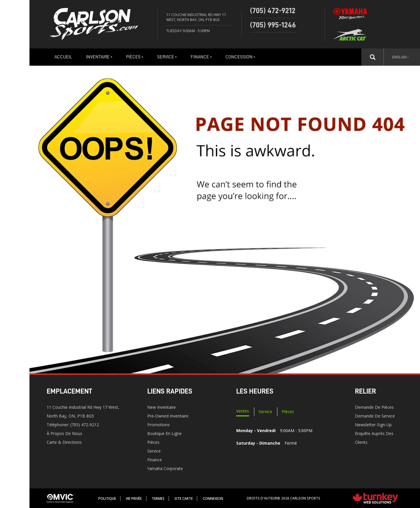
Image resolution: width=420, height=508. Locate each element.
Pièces (153, 442)
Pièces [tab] (288, 412)
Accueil (63, 57)
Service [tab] (265, 412)
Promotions (159, 425)
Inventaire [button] (99, 57)
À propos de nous (64, 433)
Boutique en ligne (164, 433)
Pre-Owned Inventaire (168, 416)
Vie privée (134, 499)
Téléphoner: (73, 425)
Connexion (213, 499)
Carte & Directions (64, 442)
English (400, 57)
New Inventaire (162, 407)
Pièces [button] (135, 57)
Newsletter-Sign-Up (373, 425)
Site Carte (184, 499)
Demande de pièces (374, 407)
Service (154, 451)
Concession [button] (240, 57)
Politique (107, 499)
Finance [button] (201, 57)
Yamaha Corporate (165, 468)
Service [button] (167, 57)
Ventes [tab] (243, 411)
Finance (155, 460)
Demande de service (375, 416)
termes (158, 499)
